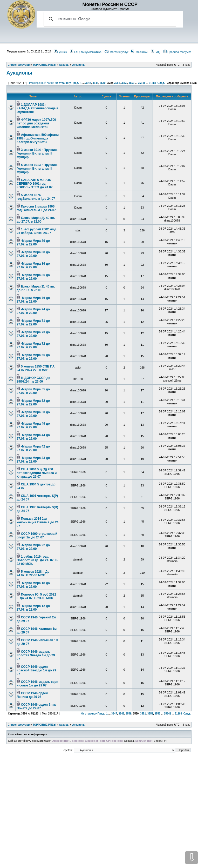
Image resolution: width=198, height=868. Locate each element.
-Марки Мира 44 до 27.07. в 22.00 (33, 437)
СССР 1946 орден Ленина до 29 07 (32, 695)
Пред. (75, 83)
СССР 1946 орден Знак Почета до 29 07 (36, 706)
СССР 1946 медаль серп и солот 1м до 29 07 (37, 684)
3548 (95, 83)
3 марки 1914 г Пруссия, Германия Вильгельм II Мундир (37, 153)
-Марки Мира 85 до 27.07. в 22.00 (33, 277)
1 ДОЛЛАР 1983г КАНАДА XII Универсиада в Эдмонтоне (37, 108)
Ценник (60, 52)
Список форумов (19, 725)
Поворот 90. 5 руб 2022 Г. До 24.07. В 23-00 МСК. (36, 596)
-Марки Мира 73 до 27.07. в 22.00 (33, 334)
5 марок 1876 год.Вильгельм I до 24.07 (36, 197)
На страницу (63, 83)
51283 (152, 83)
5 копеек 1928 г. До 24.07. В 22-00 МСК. (33, 573)
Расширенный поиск (41, 83)
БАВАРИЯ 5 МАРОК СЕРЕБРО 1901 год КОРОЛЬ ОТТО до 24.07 (35, 184)
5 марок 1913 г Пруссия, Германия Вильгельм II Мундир (37, 169)
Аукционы (19, 73)
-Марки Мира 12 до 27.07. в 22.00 (33, 608)
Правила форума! (177, 52)
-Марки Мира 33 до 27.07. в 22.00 (33, 460)
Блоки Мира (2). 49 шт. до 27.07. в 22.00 (36, 220)
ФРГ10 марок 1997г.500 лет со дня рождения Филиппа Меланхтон (36, 123)
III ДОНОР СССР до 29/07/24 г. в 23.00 (33, 380)
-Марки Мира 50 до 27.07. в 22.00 (33, 414)
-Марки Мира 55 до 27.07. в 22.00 (33, 391)
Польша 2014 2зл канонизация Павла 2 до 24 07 (37, 522)
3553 (132, 83)
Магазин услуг (116, 52)
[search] (109, 19)
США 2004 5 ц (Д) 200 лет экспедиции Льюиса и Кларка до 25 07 (37, 473)
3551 (117, 83)
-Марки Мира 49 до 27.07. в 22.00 (33, 425)
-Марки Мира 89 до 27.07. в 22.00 (33, 243)
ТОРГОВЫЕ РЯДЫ (45, 725)
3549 (103, 83)
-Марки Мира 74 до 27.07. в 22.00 (33, 311)
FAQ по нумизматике (86, 52)
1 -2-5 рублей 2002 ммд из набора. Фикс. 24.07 (36, 231)
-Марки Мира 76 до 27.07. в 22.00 (33, 300)
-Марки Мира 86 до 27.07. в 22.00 (33, 265)
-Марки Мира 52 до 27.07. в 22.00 (33, 403)
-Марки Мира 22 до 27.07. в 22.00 (33, 547)
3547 (88, 83)
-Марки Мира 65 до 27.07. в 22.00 (33, 357)
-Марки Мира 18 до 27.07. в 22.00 (33, 585)
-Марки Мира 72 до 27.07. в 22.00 (33, 345)
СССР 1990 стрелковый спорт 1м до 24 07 (37, 536)
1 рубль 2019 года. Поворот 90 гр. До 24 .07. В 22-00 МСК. (37, 560)
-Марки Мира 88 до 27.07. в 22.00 (33, 254)
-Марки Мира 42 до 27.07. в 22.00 (33, 448)
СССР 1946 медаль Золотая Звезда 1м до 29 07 (36, 655)
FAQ (156, 52)
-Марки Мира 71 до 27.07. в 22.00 (33, 323)
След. (161, 83)
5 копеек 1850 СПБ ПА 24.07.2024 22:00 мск (36, 368)
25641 (142, 83)
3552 (124, 83)
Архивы (64, 725)
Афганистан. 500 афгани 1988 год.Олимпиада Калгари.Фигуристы (38, 138)
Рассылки (139, 52)
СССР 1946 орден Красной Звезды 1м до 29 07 (36, 670)
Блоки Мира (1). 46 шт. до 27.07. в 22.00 (36, 288)
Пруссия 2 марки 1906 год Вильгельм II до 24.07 (36, 208)
